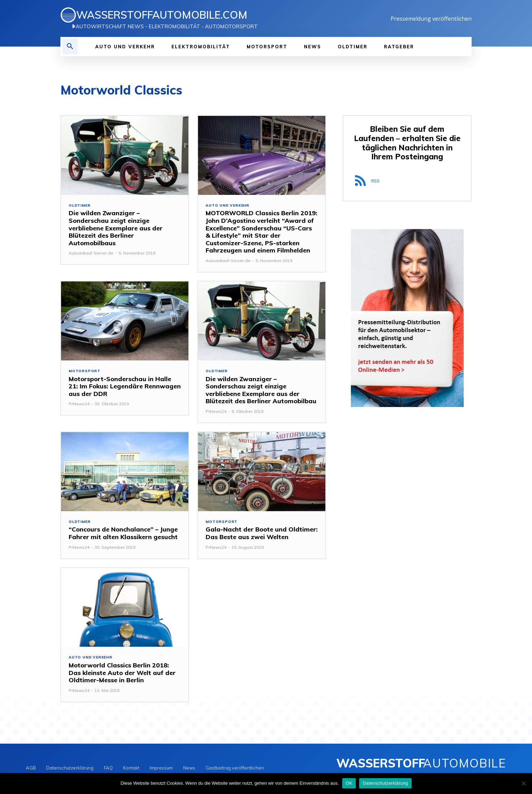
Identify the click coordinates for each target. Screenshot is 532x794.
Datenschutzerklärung (385, 783)
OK (349, 783)
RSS (375, 182)
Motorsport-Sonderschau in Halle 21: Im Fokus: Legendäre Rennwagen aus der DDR (125, 387)
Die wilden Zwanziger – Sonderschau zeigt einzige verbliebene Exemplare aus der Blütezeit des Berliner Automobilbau (261, 391)
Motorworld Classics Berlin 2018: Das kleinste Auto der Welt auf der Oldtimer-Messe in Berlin (122, 675)
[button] (70, 47)
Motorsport (85, 372)
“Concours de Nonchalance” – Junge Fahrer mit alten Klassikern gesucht (123, 535)
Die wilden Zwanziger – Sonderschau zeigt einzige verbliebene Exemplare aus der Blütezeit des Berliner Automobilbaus (116, 229)
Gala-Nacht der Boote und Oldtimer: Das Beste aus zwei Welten (262, 535)
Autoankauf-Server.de (91, 254)
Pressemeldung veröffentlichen (431, 19)
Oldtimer (80, 206)
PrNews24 (79, 405)
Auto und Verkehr (229, 206)
